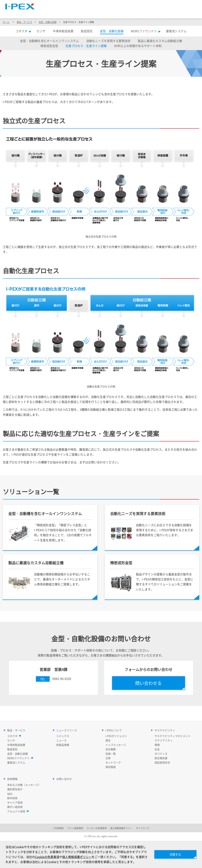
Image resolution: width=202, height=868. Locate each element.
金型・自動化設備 (48, 22)
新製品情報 (63, 745)
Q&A (10, 794)
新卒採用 (12, 798)
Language (153, 5)
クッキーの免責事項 (97, 828)
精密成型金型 (49, 46)
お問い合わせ (64, 779)
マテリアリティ (164, 740)
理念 (108, 740)
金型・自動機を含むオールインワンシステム (49, 41)
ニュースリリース (85, 13)
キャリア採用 (15, 802)
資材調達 (111, 767)
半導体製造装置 (63, 31)
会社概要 (111, 749)
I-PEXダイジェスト (116, 736)
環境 (157, 745)
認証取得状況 (162, 762)
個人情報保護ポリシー (77, 857)
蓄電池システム (176, 31)
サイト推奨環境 (75, 828)
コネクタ (22, 31)
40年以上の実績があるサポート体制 (138, 46)
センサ (41, 31)
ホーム (6, 22)
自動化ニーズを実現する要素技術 (108, 41)
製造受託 (87, 31)
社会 (157, 749)
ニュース (61, 740)
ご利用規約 (58, 828)
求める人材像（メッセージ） (24, 785)
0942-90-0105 (62, 679)
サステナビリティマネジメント (173, 736)
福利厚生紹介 (15, 789)
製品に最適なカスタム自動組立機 (160, 41)
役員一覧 (111, 754)
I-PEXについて (121, 13)
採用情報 (189, 13)
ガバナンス (161, 754)
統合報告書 (161, 758)
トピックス (63, 736)
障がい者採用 (15, 807)
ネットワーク (113, 762)
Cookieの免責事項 (47, 857)
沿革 (108, 758)
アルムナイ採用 (17, 811)
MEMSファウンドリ (145, 31)
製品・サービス (49, 13)
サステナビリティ (156, 13)
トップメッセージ (116, 745)
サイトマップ (131, 5)
